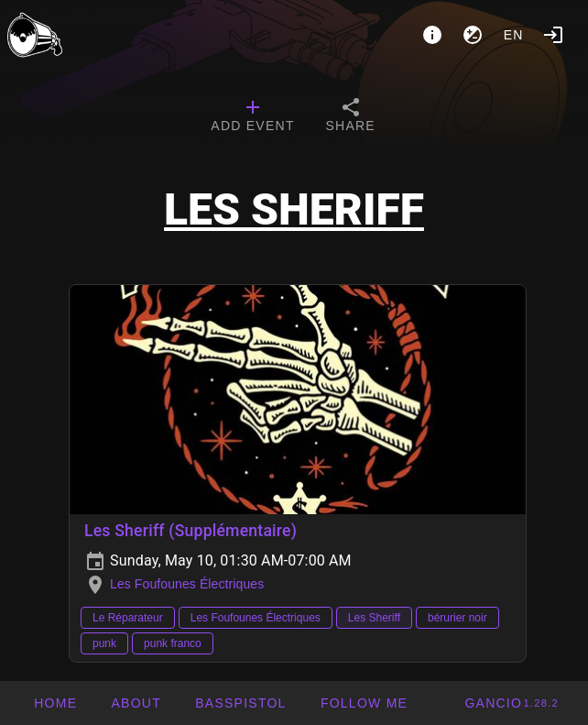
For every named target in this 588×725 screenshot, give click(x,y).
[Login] (553, 35)
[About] (432, 35)
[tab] (252, 117)
